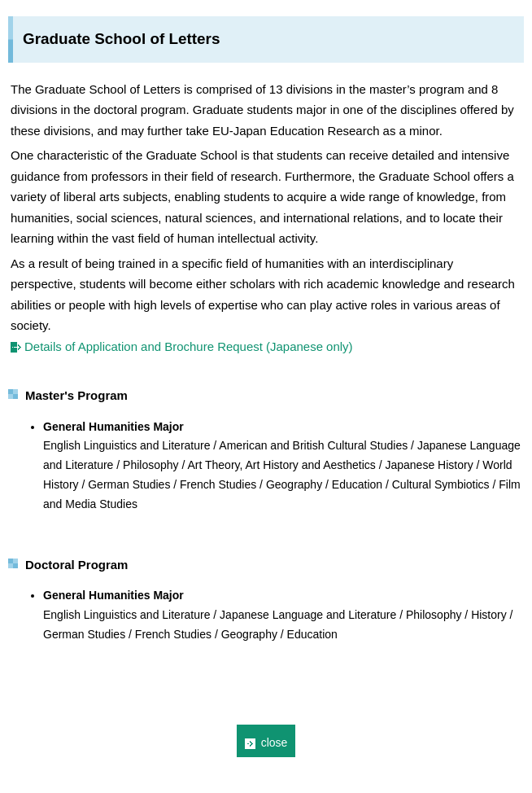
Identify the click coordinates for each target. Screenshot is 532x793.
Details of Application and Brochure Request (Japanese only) (189, 346)
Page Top (510, 755)
